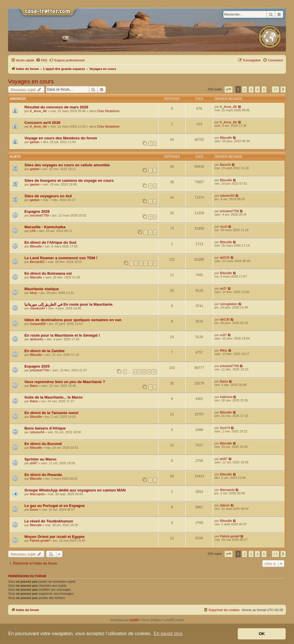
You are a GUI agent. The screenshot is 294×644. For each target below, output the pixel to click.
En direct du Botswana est (48, 273)
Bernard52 (37, 262)
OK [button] (262, 634)
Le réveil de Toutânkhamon (49, 521)
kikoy (33, 293)
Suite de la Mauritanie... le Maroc (54, 397)
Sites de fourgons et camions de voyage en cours (69, 180)
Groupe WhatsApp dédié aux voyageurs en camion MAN (75, 490)
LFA (33, 231)
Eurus (34, 510)
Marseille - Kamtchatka (45, 227)
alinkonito (36, 339)
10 (154, 372)
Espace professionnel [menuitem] (67, 60)
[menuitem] (42, 60)
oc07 (223, 288)
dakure (225, 505)
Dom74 (225, 428)
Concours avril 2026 (42, 123)
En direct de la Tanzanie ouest (51, 413)
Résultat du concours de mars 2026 (56, 107)
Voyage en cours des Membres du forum (61, 138)
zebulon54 (227, 196)
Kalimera (226, 397)
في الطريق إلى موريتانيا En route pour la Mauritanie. (69, 304)
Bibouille (226, 138)
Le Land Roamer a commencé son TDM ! (61, 258)
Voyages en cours (31, 81)
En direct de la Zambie (45, 351)
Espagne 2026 (37, 211)
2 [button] (244, 89)
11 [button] (275, 89)
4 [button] (257, 89)
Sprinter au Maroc (40, 459)
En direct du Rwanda (43, 475)
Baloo (34, 386)
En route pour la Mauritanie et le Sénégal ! (62, 335)
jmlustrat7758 (39, 215)
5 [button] (264, 89)
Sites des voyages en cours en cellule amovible (67, 165)
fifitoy (224, 350)
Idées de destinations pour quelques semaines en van (73, 320)
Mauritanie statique (42, 289)
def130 (225, 257)
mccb (224, 227)
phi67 (34, 463)
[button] (229, 89)
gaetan (35, 142)
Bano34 (225, 165)
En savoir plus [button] (168, 634)
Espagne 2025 (37, 366)
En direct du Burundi (43, 444)
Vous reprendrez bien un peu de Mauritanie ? (65, 382)
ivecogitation (229, 304)
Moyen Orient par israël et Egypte (55, 537)
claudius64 (37, 308)
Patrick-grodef (40, 540)
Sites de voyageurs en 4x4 (48, 196)
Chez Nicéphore (108, 111)
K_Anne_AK (38, 111)
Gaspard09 (38, 324)
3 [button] (251, 89)
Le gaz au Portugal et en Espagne (55, 506)
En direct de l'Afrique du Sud (50, 242)
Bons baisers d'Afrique (45, 428)
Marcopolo (37, 494)
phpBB (134, 620)
